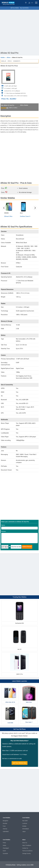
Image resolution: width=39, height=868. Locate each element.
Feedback (29, 845)
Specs (10, 61)
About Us (25, 843)
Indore (4, 845)
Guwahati (5, 854)
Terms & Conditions (27, 851)
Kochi (4, 851)
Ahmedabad (25, 829)
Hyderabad (6, 832)
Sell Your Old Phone (19, 729)
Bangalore (5, 821)
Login (31, 3)
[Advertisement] (19, 30)
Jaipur (24, 832)
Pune (4, 826)
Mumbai (5, 823)
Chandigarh (6, 848)
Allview (9, 58)
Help (24, 845)
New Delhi (25, 821)
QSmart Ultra (8, 216)
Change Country (26, 854)
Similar (4, 61)
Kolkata (24, 826)
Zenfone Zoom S (25, 216)
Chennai (5, 829)
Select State (26, 3)
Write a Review (24, 105)
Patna (4, 843)
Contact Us (25, 848)
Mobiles (3, 58)
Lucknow (25, 823)
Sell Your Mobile (15, 8)
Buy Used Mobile (24, 8)
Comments (17, 61)
